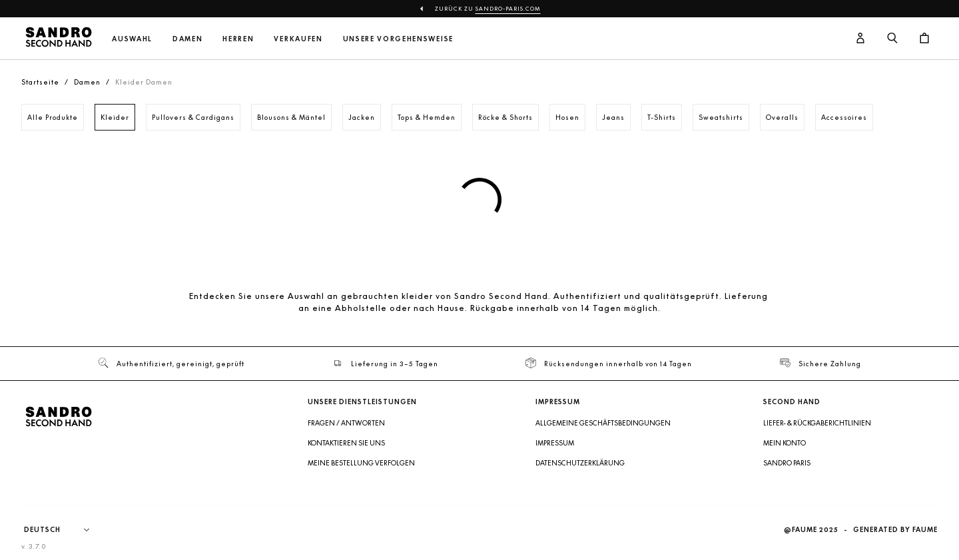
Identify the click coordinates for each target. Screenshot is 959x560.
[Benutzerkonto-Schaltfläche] (860, 39)
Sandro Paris (787, 463)
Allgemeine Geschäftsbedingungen (603, 423)
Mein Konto (785, 443)
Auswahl (132, 39)
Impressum (555, 443)
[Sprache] (63, 530)
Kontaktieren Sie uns (346, 443)
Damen (187, 39)
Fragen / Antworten (346, 423)
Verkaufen (298, 39)
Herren (238, 39)
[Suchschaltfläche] (892, 39)
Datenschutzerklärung (580, 463)
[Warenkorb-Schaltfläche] (924, 39)
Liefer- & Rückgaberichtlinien (817, 423)
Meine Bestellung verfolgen (361, 463)
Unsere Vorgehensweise (398, 39)
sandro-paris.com (508, 9)
